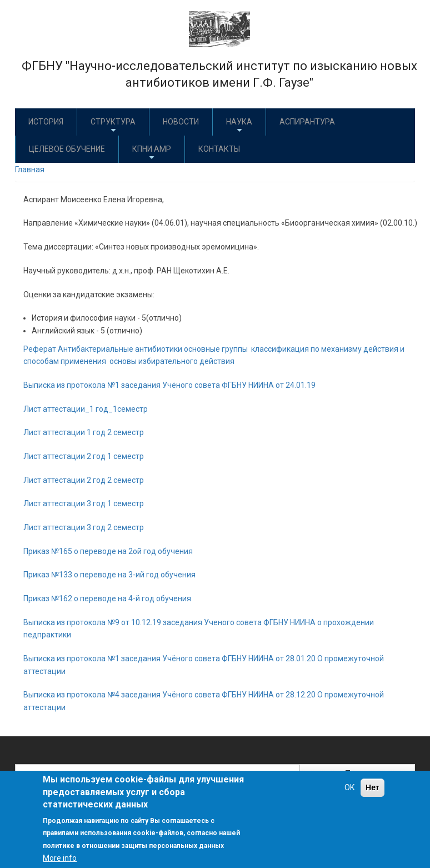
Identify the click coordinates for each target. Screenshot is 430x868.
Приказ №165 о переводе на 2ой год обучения (108, 551)
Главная (30, 169)
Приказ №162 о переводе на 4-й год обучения (107, 598)
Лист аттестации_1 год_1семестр (86, 409)
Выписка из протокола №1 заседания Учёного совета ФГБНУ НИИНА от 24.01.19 (169, 385)
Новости (181, 122)
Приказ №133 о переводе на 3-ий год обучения (109, 575)
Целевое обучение (67, 149)
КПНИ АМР (152, 153)
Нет (372, 787)
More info (60, 858)
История (46, 122)
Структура (113, 126)
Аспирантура (307, 122)
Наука (239, 126)
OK (349, 787)
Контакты (219, 149)
